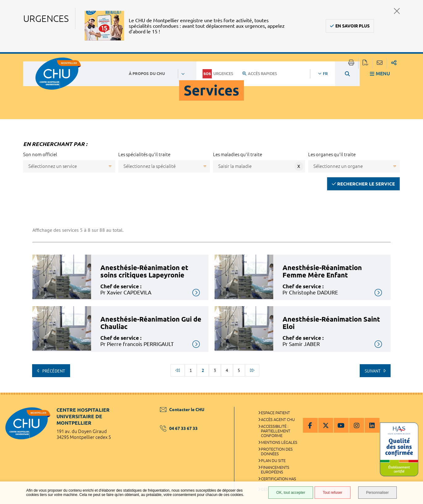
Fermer (397, 11)
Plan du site (273, 460)
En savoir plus (352, 26)
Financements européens (275, 470)
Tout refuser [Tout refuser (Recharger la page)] (332, 493)
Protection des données (277, 451)
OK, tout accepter (291, 493)
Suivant (373, 371)
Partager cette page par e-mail (380, 63)
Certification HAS (279, 479)
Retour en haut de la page (412, 405)
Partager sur (394, 63)
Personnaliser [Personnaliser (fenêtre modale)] (377, 493)
